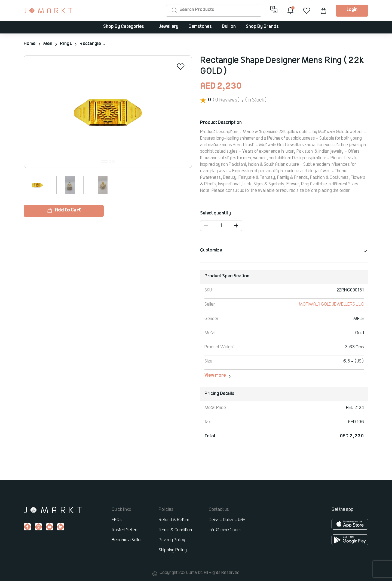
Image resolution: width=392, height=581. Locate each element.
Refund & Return (174, 519)
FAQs (117, 519)
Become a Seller (127, 540)
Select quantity (215, 213)
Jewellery (169, 27)
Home (30, 44)
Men (47, 44)
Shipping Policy (173, 550)
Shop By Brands (262, 27)
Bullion (229, 27)
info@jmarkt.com (225, 530)
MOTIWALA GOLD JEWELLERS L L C (331, 304)
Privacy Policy (172, 540)
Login (352, 10)
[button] (104, 161)
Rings (65, 44)
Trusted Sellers (125, 530)
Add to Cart (64, 210)
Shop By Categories (124, 27)
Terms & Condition (175, 530)
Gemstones (200, 27)
